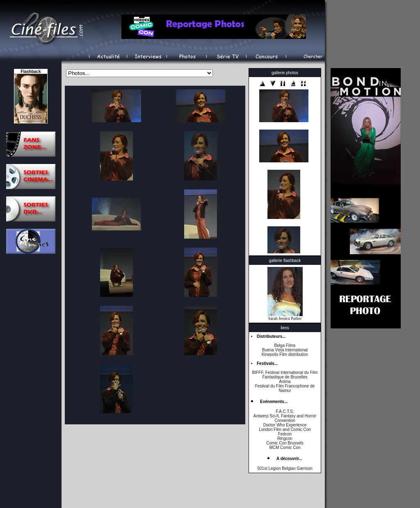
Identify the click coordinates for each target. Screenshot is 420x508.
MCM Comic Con (285, 448)
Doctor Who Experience (285, 425)
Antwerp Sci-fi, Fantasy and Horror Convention (285, 418)
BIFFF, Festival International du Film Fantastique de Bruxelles (285, 375)
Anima (285, 382)
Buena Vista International (285, 350)
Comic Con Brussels (285, 443)
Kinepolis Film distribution (285, 354)
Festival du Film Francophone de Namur (285, 388)
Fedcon (285, 434)
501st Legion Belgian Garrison (285, 468)
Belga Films (285, 345)
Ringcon (285, 439)
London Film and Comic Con (285, 429)
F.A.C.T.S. (285, 411)
